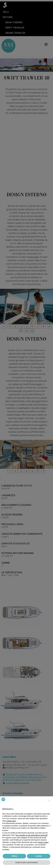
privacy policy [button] (43, 842)
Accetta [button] (39, 856)
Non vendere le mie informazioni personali (31, 835)
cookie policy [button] (11, 821)
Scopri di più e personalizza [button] (26, 862)
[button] (49, 801)
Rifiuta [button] (14, 856)
